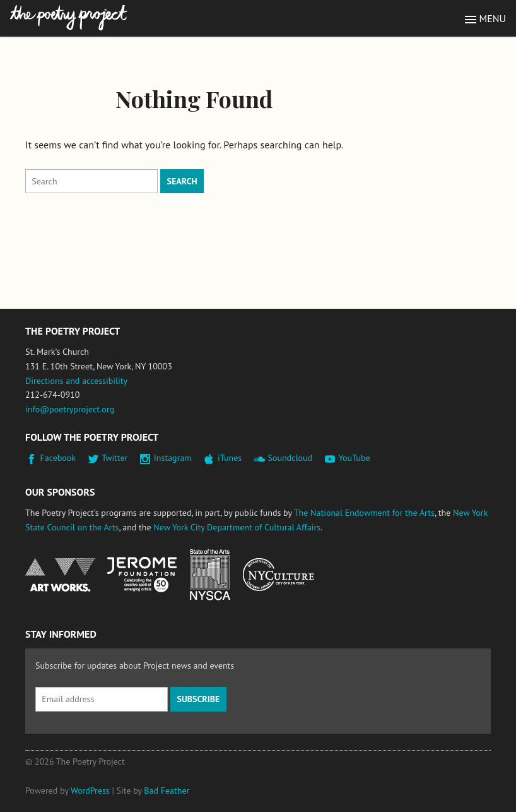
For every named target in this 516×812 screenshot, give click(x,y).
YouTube (354, 458)
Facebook (58, 458)
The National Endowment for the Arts (364, 513)
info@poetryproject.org (70, 409)
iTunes (230, 458)
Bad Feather (167, 791)
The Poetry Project (69, 18)
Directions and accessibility (76, 381)
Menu (493, 18)
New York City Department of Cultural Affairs (237, 527)
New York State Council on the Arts (210, 575)
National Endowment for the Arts (60, 575)
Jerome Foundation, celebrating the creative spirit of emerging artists (142, 575)
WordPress (90, 791)
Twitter (114, 458)
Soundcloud (290, 458)
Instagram (173, 458)
